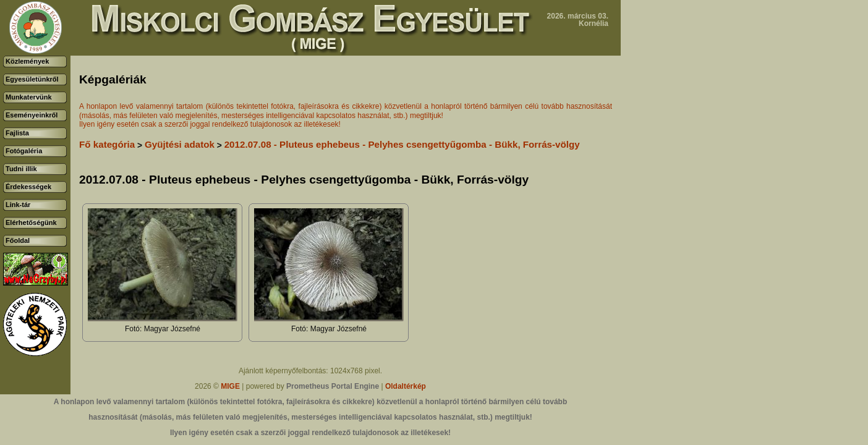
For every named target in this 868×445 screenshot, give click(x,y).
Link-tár (18, 205)
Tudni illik (21, 169)
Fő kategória (107, 144)
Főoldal (18, 240)
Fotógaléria (24, 151)
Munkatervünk (29, 97)
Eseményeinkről (32, 115)
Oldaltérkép (406, 386)
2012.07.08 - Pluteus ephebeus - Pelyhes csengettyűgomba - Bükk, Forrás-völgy (402, 144)
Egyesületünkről (32, 79)
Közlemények (27, 61)
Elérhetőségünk (31, 222)
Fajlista (17, 133)
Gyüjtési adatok (180, 144)
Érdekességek (28, 187)
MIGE (230, 386)
